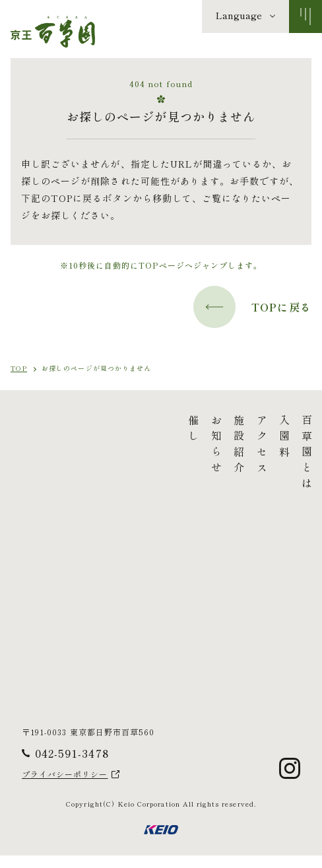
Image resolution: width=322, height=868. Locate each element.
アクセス (155, 446)
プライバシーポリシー (65, 787)
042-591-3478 (72, 766)
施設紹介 (133, 446)
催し (87, 430)
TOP (19, 368)
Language (239, 15)
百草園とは (201, 454)
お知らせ (110, 446)
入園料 (177, 438)
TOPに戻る (252, 307)
